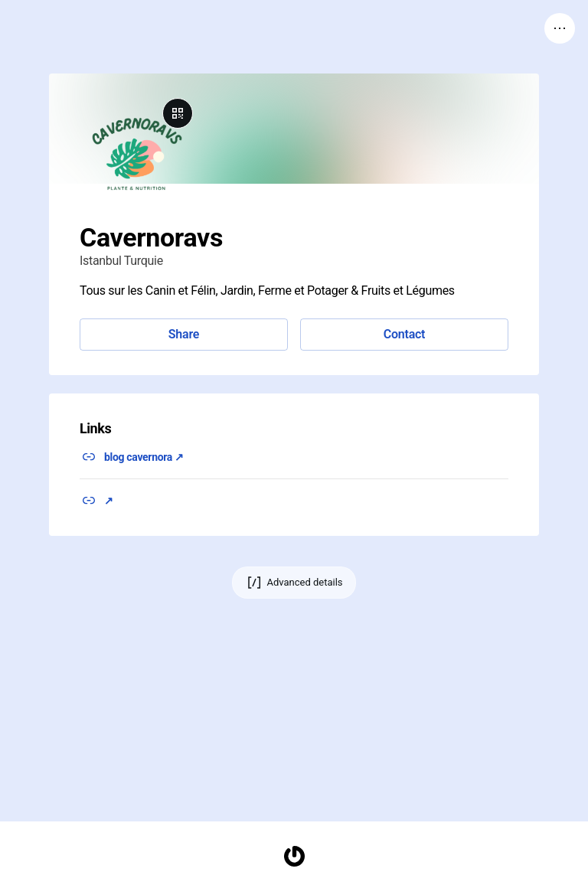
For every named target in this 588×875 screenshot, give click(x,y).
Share (184, 334)
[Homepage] (294, 856)
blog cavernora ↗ (144, 457)
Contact (404, 334)
